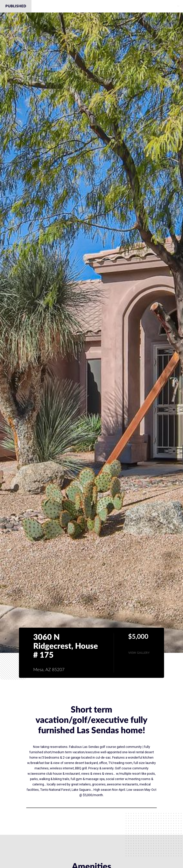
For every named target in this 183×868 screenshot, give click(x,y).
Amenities (90, 6)
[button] (139, 653)
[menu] (107, 6)
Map (131, 6)
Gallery (112, 6)
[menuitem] (65, 6)
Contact (172, 6)
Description (65, 6)
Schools (150, 6)
